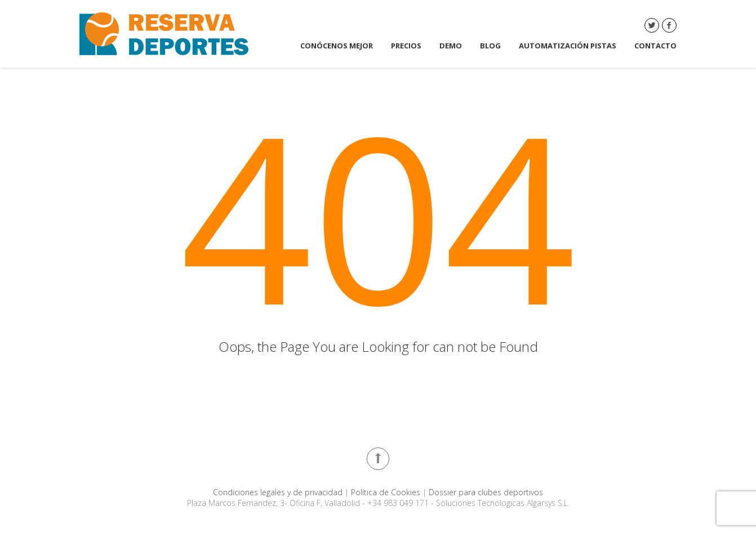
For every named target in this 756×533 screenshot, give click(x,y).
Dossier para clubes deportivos (486, 492)
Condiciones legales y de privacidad (279, 492)
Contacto (655, 46)
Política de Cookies (387, 492)
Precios (406, 46)
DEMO (451, 46)
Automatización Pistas (568, 46)
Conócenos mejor (337, 46)
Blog (490, 46)
